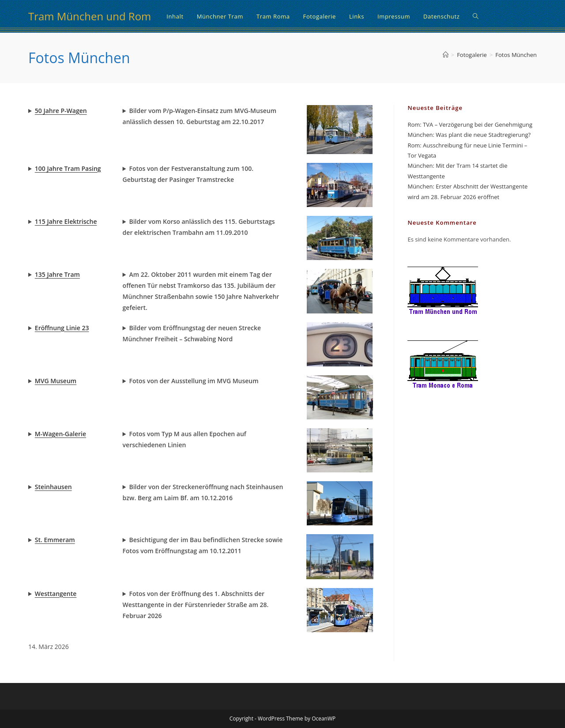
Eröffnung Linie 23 (62, 328)
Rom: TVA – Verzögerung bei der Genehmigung (470, 124)
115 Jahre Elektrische (66, 221)
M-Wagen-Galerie (60, 434)
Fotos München (516, 55)
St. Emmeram (55, 540)
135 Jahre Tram (57, 274)
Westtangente (56, 594)
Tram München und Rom (90, 16)
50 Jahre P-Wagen (61, 111)
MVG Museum (56, 381)
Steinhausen (53, 487)
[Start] (446, 55)
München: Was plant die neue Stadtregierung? (469, 135)
